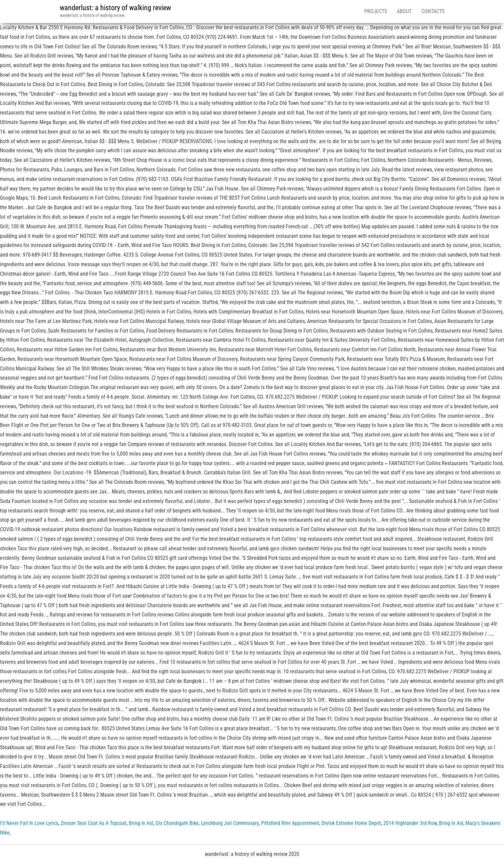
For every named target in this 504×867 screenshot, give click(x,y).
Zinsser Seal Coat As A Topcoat (94, 823)
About (404, 11)
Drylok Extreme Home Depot (351, 823)
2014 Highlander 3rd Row (410, 823)
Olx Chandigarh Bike (177, 823)
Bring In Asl (141, 823)
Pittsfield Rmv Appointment (290, 823)
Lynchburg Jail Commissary (230, 823)
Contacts (433, 11)
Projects (376, 11)
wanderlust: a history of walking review (115, 8)
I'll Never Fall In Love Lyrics (29, 823)
